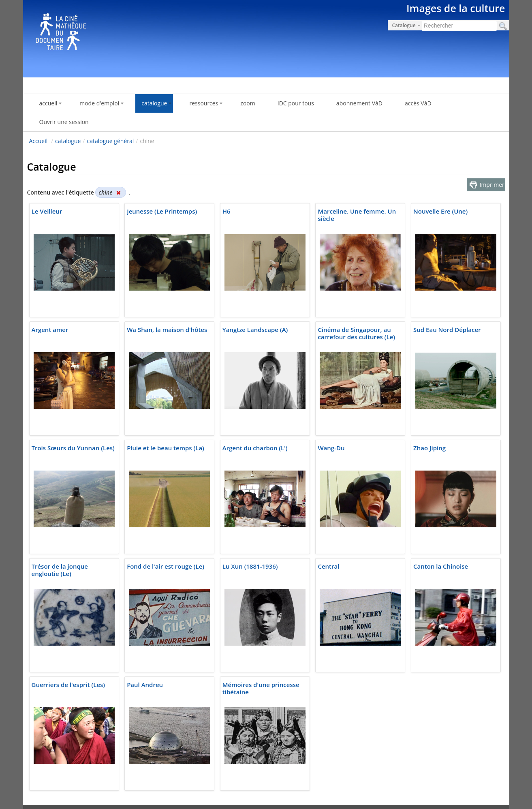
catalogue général (110, 141)
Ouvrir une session (64, 122)
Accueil (38, 141)
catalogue (68, 141)
